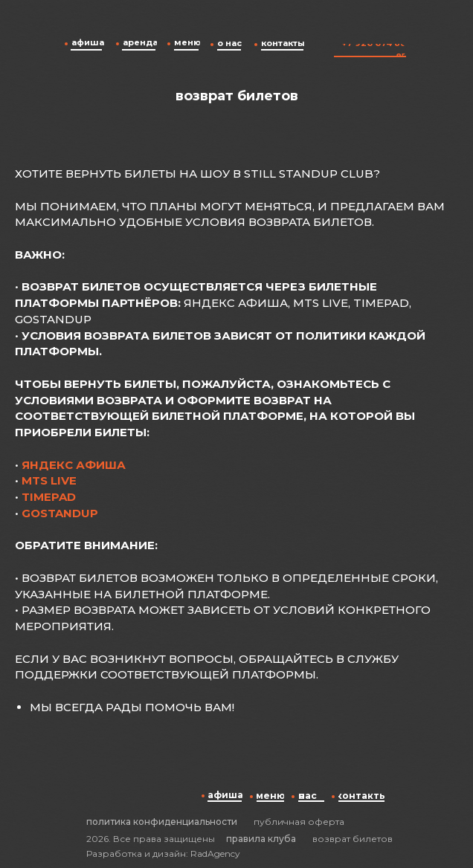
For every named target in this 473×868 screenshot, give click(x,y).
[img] (357, 25)
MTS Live (49, 480)
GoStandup (60, 513)
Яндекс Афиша (74, 465)
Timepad (49, 497)
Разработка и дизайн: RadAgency (163, 854)
